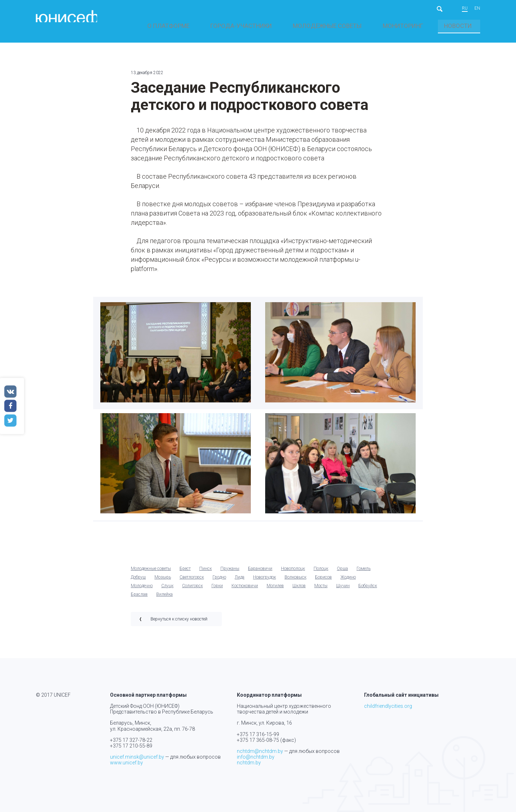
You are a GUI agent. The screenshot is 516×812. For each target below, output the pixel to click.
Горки (217, 589)
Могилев (275, 589)
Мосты (321, 589)
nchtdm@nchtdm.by (260, 751)
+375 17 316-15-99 (258, 734)
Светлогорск (192, 581)
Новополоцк (293, 572)
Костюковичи (245, 589)
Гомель (364, 572)
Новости (470, 26)
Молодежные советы (389, 26)
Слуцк (167, 589)
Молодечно (142, 589)
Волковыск (295, 581)
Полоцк (321, 572)
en (477, 8)
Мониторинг (437, 26)
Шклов (299, 589)
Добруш (138, 581)
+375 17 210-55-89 (131, 746)
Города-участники (333, 26)
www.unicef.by (126, 763)
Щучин (343, 589)
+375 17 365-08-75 (258, 740)
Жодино (348, 581)
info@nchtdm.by (256, 757)
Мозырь (163, 581)
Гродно (219, 581)
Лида (240, 581)
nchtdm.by (249, 763)
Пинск (206, 572)
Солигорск (192, 589)
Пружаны (230, 572)
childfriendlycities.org (388, 706)
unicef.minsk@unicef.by (137, 757)
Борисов (323, 581)
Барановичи (260, 572)
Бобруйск (368, 589)
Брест (185, 572)
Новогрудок (264, 581)
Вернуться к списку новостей (179, 623)
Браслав (139, 598)
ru (465, 8)
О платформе (287, 26)
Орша (342, 572)
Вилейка (164, 598)
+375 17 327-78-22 (131, 740)
